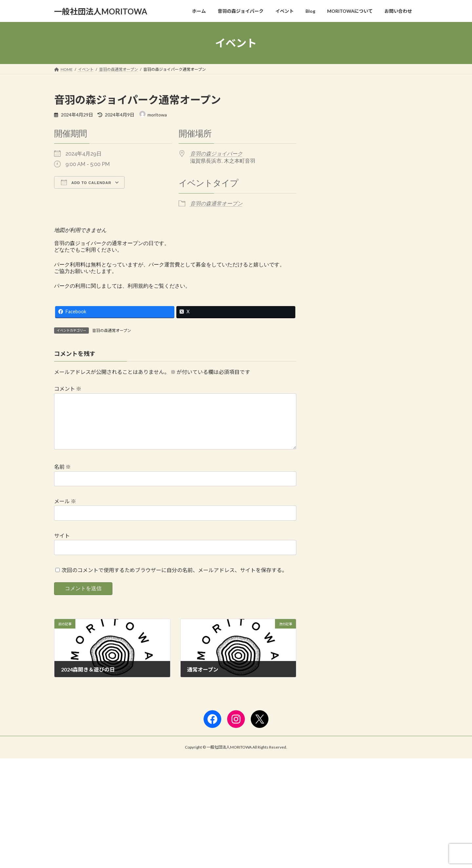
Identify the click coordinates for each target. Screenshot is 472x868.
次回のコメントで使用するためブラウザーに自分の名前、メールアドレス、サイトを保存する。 (174, 580)
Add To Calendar (86, 182)
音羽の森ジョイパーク (216, 154)
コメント (68, 389)
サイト (62, 546)
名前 (62, 477)
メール (65, 512)
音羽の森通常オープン (216, 204)
